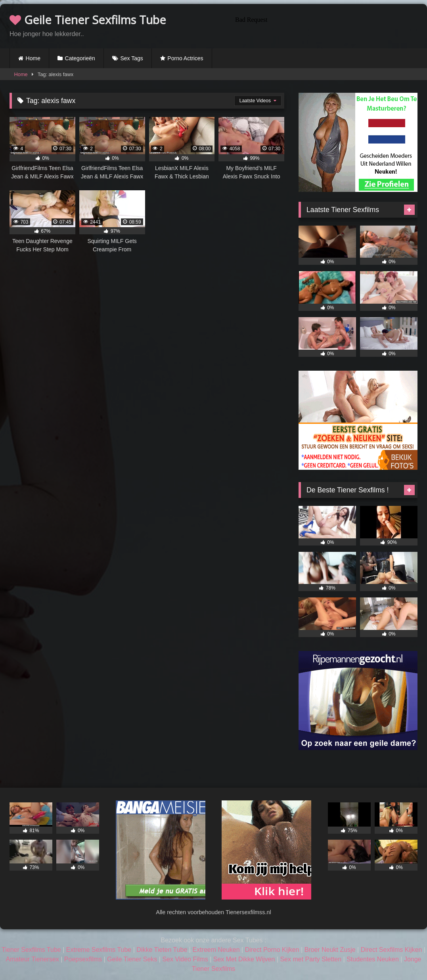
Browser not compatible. (325, 25)
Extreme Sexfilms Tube (99, 950)
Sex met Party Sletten (311, 959)
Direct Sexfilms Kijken (392, 950)
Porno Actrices (185, 58)
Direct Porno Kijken (272, 950)
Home (33, 58)
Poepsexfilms (83, 959)
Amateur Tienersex (33, 959)
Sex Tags (131, 58)
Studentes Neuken (373, 959)
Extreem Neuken (216, 950)
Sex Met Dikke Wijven (244, 959)
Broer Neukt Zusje (330, 950)
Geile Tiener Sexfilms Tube (88, 20)
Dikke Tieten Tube (162, 950)
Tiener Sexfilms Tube (31, 950)
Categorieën (80, 58)
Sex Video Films (185, 959)
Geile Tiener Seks (132, 959)
